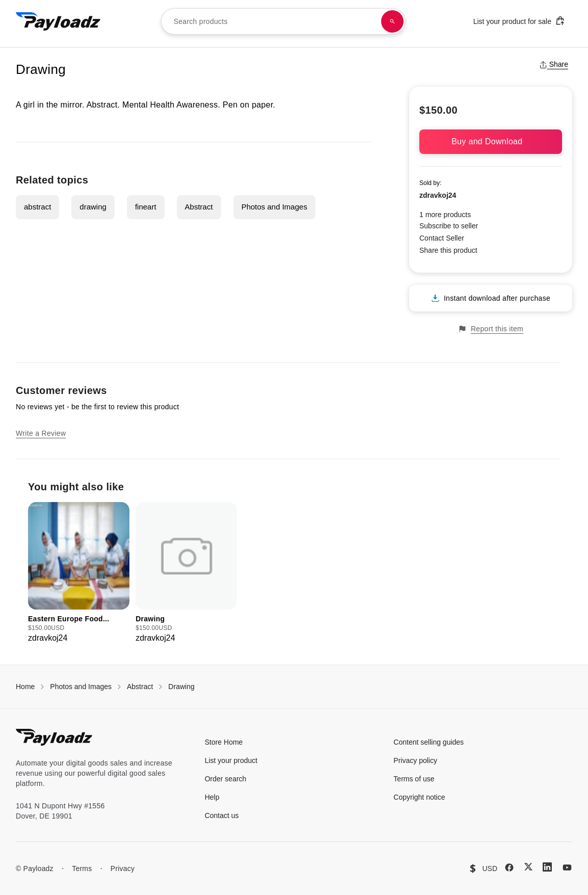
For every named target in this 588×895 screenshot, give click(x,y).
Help (212, 797)
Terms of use (414, 779)
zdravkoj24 (438, 195)
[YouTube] (567, 867)
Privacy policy (415, 760)
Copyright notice (419, 797)
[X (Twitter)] (528, 867)
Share (554, 64)
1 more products (445, 215)
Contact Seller (442, 238)
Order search (226, 779)
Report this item (491, 329)
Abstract (199, 207)
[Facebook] (509, 867)
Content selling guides (429, 742)
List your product (231, 760)
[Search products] (392, 21)
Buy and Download (491, 141)
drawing (93, 207)
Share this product (448, 250)
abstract (37, 207)
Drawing (181, 687)
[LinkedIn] (547, 867)
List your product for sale (519, 21)
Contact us (222, 815)
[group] (79, 573)
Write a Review (41, 433)
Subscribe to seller (449, 226)
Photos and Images (274, 207)
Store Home (224, 742)
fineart (146, 207)
